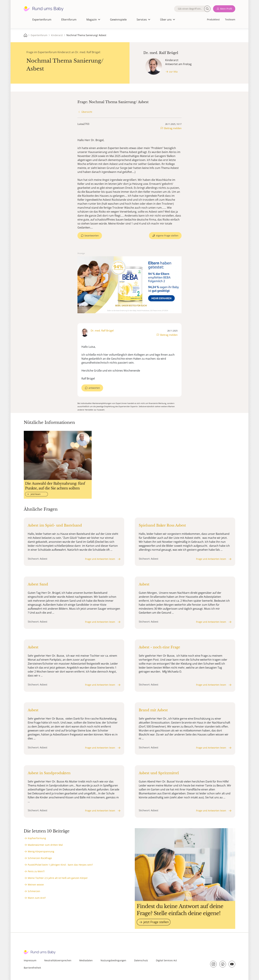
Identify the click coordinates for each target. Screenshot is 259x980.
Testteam (230, 19)
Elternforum (69, 20)
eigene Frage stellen (167, 236)
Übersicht (87, 112)
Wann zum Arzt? (37, 898)
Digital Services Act (166, 960)
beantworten (92, 236)
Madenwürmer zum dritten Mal (45, 845)
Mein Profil (226, 9)
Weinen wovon (36, 885)
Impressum (30, 960)
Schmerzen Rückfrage (40, 858)
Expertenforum (42, 20)
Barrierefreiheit (32, 968)
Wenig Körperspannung (41, 851)
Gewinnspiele (118, 20)
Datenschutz (141, 960)
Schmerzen (34, 891)
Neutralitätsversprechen (58, 960)
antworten (94, 388)
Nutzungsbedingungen (113, 960)
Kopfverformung (37, 838)
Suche (207, 9)
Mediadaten (86, 960)
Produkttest (213, 19)
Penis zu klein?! (36, 871)
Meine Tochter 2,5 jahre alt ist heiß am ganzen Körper (58, 878)
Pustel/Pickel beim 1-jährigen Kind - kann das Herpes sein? (60, 865)
